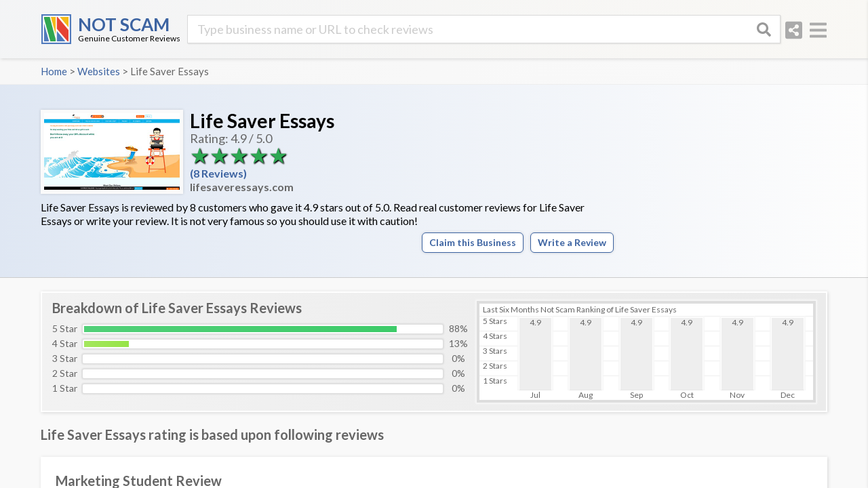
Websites (99, 71)
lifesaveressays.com (242, 187)
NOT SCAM (124, 24)
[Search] (764, 29)
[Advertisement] (726, 180)
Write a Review (572, 242)
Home (54, 71)
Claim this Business (473, 242)
